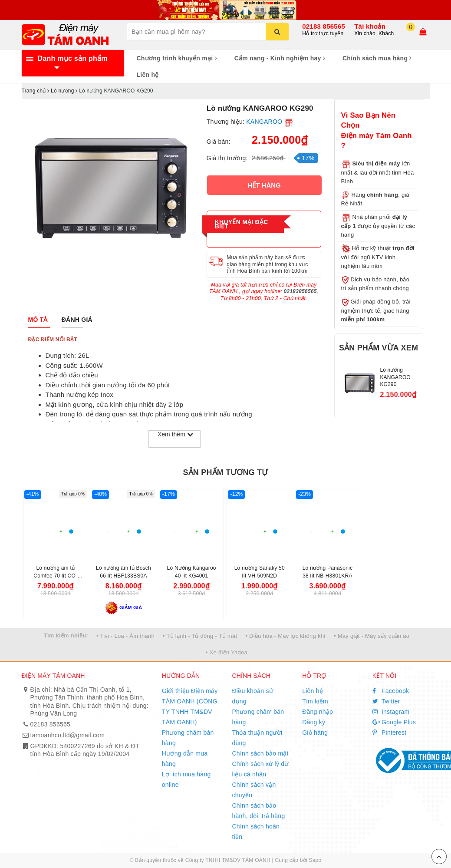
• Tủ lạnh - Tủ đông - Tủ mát (200, 636)
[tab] (38, 320)
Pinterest (390, 733)
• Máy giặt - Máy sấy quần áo (372, 636)
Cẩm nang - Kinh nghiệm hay (280, 58)
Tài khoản (370, 26)
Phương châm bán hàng (188, 738)
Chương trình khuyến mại (177, 58)
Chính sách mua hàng (377, 58)
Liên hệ (148, 75)
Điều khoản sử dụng (252, 696)
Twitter (386, 701)
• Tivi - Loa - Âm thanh (125, 636)
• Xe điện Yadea (227, 652)
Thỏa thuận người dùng (257, 738)
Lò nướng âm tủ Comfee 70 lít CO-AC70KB (55, 576)
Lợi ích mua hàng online (186, 779)
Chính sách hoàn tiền (256, 832)
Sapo (315, 860)
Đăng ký (314, 722)
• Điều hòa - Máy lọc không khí (285, 636)
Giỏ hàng (315, 733)
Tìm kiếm (315, 701)
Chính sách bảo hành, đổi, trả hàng (258, 811)
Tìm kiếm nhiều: (66, 635)
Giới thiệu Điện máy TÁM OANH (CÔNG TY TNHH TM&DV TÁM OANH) (190, 706)
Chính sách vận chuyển (254, 790)
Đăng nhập (318, 712)
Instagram (391, 712)
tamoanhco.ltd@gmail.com (68, 735)
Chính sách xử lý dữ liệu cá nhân (260, 769)
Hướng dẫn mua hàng (185, 759)
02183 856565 (324, 26)
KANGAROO (264, 122)
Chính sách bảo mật (260, 753)
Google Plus (394, 722)
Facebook (391, 691)
